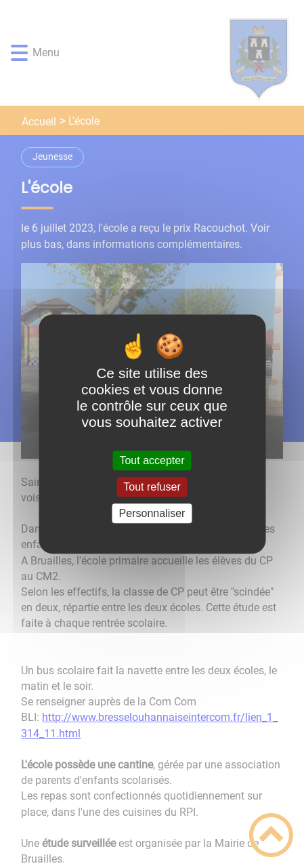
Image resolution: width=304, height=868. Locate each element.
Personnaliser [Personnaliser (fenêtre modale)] (152, 513)
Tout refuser (152, 487)
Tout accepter (152, 460)
